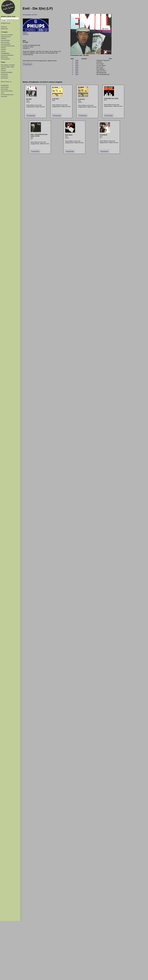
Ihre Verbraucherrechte (7, 95)
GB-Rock (3, 48)
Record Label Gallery (7, 91)
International (4, 78)
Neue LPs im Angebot (7, 35)
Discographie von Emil (30, 15)
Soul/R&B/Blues (5, 53)
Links (3, 93)
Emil (77, 60)
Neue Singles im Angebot (8, 65)
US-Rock (3, 50)
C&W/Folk (4, 39)
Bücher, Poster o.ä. (6, 82)
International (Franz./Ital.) (8, 46)
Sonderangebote (5, 59)
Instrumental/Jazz (6, 44)
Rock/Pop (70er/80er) (7, 72)
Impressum (4, 96)
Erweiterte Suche (6, 23)
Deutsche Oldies (5, 40)
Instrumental (4, 76)
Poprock (3, 51)
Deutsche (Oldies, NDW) (8, 67)
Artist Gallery (5, 89)
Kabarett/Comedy (6, 37)
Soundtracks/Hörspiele (7, 55)
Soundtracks (4, 74)
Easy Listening (5, 42)
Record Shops (5, 87)
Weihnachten (5, 57)
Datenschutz (4, 29)
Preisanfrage (27, 64)
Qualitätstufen (5, 85)
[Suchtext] (10, 18)
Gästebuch (4, 27)
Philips (25, 33)
